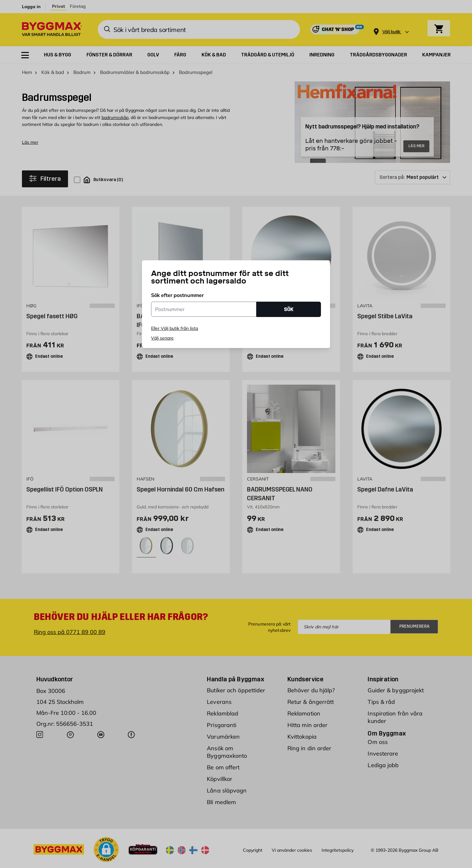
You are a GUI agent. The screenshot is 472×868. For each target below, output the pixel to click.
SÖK (289, 309)
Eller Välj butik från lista (175, 328)
